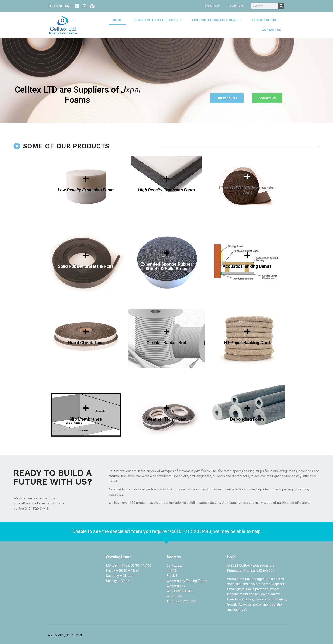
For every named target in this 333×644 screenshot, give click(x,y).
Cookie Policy (236, 6)
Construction (266, 17)
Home (117, 17)
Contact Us (272, 27)
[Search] (281, 6)
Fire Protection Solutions (217, 17)
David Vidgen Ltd (258, 579)
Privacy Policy (212, 6)
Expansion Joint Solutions (157, 17)
